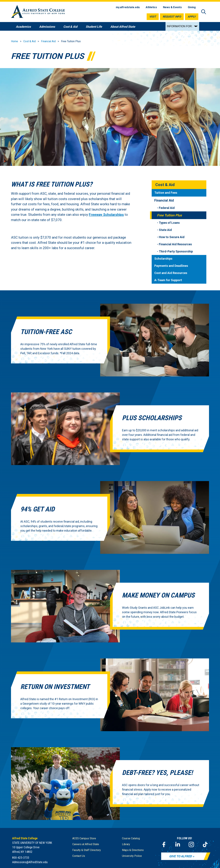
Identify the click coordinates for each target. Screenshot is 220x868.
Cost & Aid (29, 41)
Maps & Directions (133, 850)
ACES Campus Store (84, 838)
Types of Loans (169, 223)
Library (126, 844)
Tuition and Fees (166, 193)
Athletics (151, 7)
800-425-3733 (21, 858)
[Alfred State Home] (38, 12)
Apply (192, 17)
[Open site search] (204, 12)
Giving (192, 7)
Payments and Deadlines (171, 266)
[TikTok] (205, 844)
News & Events (172, 7)
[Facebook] (164, 844)
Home (14, 41)
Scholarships (163, 259)
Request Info (172, 17)
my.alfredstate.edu (128, 7)
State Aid (165, 230)
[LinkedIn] (178, 844)
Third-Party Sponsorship (176, 251)
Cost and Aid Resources (171, 273)
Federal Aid (167, 208)
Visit (153, 17)
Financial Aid (48, 41)
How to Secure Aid (172, 237)
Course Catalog (131, 838)
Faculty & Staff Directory (87, 850)
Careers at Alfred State (86, 844)
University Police (132, 856)
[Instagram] (191, 844)
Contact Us (79, 856)
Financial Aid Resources (175, 244)
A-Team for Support (168, 280)
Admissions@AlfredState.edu (30, 862)
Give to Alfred (180, 856)
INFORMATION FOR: (180, 26)
